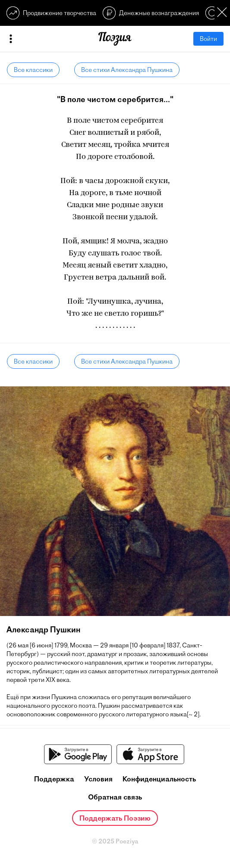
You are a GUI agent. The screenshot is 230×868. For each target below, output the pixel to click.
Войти (208, 39)
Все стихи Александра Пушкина (127, 70)
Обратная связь (115, 797)
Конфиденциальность (159, 779)
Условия (98, 779)
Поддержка (54, 779)
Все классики (33, 70)
